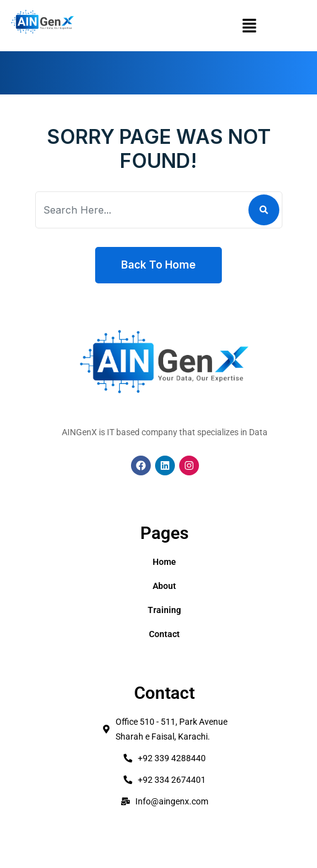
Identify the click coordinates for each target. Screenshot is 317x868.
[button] (249, 26)
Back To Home (158, 265)
